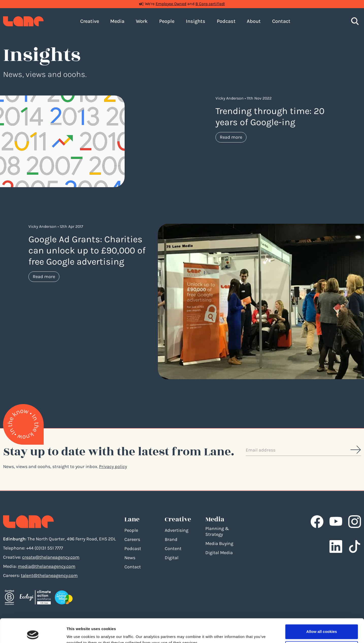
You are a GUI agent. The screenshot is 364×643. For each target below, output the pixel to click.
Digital (172, 558)
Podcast (133, 549)
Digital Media (219, 553)
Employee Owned (171, 4)
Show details (78, 633)
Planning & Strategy (217, 531)
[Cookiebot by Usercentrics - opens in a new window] (33, 633)
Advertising (177, 530)
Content (173, 549)
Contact (133, 567)
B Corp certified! (210, 4)
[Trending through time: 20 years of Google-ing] (62, 141)
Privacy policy (113, 467)
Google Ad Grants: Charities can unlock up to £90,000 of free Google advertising (87, 250)
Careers (132, 539)
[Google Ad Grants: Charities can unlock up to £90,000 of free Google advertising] (261, 301)
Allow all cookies (322, 608)
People (131, 530)
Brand (171, 539)
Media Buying (219, 543)
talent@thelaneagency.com (49, 575)
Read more (233, 137)
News (130, 558)
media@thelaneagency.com (47, 566)
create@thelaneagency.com (51, 557)
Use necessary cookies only (322, 624)
